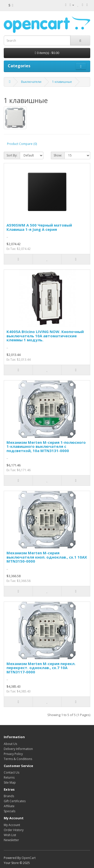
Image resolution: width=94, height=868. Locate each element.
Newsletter (11, 840)
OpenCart (29, 858)
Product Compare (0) (22, 144)
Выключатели (31, 82)
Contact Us (12, 772)
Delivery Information (18, 749)
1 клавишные (62, 82)
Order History (14, 830)
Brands (9, 796)
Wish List (10, 835)
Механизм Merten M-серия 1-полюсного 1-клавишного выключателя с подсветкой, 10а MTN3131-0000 (46, 446)
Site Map (10, 782)
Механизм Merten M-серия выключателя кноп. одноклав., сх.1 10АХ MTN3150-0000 (47, 557)
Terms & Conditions (18, 759)
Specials (10, 811)
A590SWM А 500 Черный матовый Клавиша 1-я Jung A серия (39, 227)
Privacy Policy (13, 754)
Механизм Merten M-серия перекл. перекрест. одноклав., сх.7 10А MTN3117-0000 (41, 668)
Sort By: (12, 155)
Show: (58, 155)
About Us (10, 744)
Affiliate (9, 806)
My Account (12, 825)
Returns (9, 777)
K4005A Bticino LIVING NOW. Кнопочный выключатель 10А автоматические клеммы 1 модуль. (45, 336)
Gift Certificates (15, 801)
